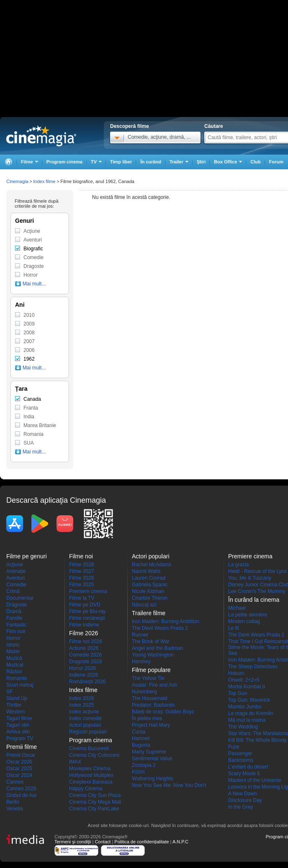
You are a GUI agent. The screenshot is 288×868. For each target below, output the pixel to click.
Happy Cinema (86, 789)
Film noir (16, 631)
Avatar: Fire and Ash (155, 685)
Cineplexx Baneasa (91, 782)
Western (15, 712)
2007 (29, 341)
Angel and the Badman (157, 648)
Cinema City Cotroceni (94, 755)
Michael (237, 608)
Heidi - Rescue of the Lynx (257, 571)
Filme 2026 (81, 578)
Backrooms (241, 760)
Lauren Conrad (149, 578)
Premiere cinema (88, 591)
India (29, 417)
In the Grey (240, 807)
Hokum (236, 673)
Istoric (13, 645)
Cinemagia (17, 181)
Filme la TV (82, 598)
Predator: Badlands (153, 705)
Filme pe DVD (85, 605)
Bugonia (141, 745)
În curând (151, 162)
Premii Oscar (21, 755)
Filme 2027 (81, 571)
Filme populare (151, 670)
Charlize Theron (150, 598)
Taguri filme (19, 718)
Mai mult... (34, 284)
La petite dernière (248, 615)
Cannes (15, 782)
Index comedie (85, 718)
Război (14, 672)
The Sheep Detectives (253, 667)
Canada (32, 399)
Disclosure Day (245, 800)
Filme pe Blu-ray (87, 611)
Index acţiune (84, 712)
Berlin (13, 802)
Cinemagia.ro (41, 136)
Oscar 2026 (19, 762)
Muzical (15, 665)
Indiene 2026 (84, 675)
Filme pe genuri (27, 556)
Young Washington (153, 655)
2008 (29, 333)
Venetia (15, 809)
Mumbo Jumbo (245, 707)
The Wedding (243, 727)
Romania (33, 434)
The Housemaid (150, 698)
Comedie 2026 (85, 655)
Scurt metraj (20, 685)
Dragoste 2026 (86, 662)
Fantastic (17, 625)
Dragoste (34, 266)
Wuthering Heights (153, 779)
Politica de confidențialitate (141, 842)
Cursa (139, 732)
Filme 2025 (81, 585)
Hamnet (141, 738)
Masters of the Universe (255, 780)
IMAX (75, 762)
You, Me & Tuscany (250, 578)
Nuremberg (144, 692)
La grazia (238, 565)
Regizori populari (88, 732)
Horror (31, 275)
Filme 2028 (81, 565)
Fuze (234, 747)
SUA (29, 443)
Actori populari (85, 725)
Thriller (14, 705)
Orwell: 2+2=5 (244, 680)
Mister (13, 652)
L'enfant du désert (248, 767)
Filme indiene (84, 625)
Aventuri (33, 240)
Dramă (14, 611)
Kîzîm (138, 772)
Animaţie (16, 571)
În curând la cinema (254, 600)
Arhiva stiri (18, 732)
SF (9, 692)
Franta (31, 408)
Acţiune (32, 231)
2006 (29, 350)
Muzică (14, 658)
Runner (140, 635)
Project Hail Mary (151, 725)
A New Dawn (243, 794)
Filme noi (81, 556)
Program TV (20, 738)
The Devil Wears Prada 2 (160, 628)
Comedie (33, 257)
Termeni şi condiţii (73, 842)
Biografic (33, 249)
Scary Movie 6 (244, 774)
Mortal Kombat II (247, 687)
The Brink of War (151, 641)
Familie (14, 618)
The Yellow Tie (148, 678)
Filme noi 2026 (86, 641)
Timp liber (121, 162)
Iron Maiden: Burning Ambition (166, 621)
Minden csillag (244, 621)
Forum (276, 162)
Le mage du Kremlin (251, 713)
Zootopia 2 (144, 765)
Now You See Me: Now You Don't (169, 785)
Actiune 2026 (84, 648)
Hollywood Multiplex (91, 775)
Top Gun (238, 693)
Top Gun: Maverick (249, 700)
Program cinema (64, 162)
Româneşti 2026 (87, 682)
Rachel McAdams (152, 565)
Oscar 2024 (19, 775)
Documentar (20, 598)
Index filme (44, 181)
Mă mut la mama (247, 720)
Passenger (240, 753)
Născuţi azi (144, 605)
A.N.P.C (180, 842)
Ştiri (201, 162)
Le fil (233, 628)
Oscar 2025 (19, 769)
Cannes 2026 (21, 789)
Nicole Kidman (148, 591)
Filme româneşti (87, 618)
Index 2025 (81, 705)
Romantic (17, 678)
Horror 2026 (82, 668)
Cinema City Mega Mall (95, 802)
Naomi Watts (146, 571)
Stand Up (17, 698)
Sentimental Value (152, 759)
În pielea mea (147, 718)
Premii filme (22, 747)
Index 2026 (81, 698)
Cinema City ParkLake (94, 809)
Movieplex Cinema (90, 769)
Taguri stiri (18, 725)
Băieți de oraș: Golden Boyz (163, 712)
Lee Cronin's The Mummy (257, 591)
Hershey (141, 662)
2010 (29, 315)
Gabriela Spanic (150, 585)
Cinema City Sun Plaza (95, 795)
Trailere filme (149, 613)
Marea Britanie (40, 425)
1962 (29, 359)
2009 (29, 324)
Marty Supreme (149, 752)
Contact (103, 842)
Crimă (13, 591)
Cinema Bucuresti (89, 748)
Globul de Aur (22, 795)
